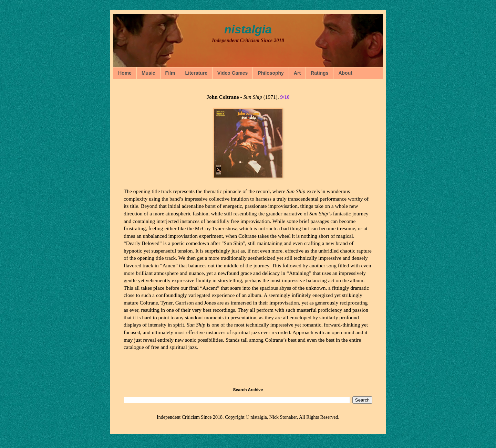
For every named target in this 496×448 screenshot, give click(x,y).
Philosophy (271, 73)
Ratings (319, 73)
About (345, 73)
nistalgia (248, 29)
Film (170, 73)
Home (125, 73)
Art (297, 73)
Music (148, 73)
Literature (196, 73)
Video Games (232, 73)
